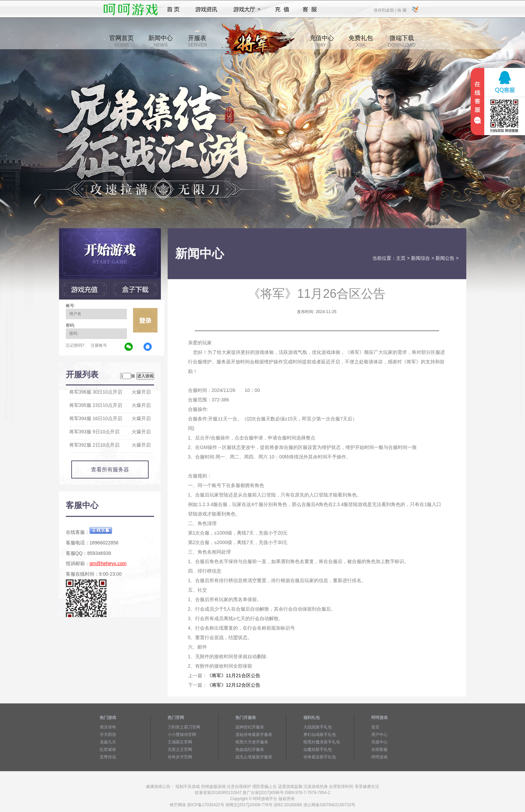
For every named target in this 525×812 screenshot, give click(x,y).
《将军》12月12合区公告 (234, 685)
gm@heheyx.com (108, 563)
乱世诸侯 (108, 750)
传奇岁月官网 (180, 757)
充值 (282, 10)
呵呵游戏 (379, 757)
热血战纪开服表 (250, 750)
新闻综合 (420, 258)
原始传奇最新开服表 (254, 735)
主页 (401, 258)
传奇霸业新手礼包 (320, 757)
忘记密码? (75, 345)
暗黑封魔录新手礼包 (322, 742)
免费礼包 (361, 41)
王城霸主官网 (180, 742)
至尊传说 (108, 757)
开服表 (197, 41)
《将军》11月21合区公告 (234, 675)
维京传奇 (108, 727)
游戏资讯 (206, 10)
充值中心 (322, 41)
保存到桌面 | (385, 10)
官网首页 (121, 41)
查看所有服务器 (110, 470)
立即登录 (145, 320)
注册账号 (99, 345)
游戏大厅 (245, 10)
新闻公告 (445, 258)
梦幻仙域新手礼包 (320, 735)
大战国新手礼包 (318, 727)
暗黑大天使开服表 (252, 742)
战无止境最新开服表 (254, 757)
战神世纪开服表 (250, 727)
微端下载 (401, 41)
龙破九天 (108, 742)
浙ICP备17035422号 (205, 805)
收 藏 (402, 10)
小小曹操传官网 (182, 735)
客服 (310, 10)
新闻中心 (161, 41)
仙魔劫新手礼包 (318, 750)
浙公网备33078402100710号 (329, 805)
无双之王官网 (180, 750)
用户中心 (379, 735)
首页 (173, 10)
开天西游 (108, 735)
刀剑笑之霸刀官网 (184, 727)
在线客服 (379, 750)
